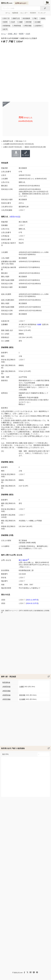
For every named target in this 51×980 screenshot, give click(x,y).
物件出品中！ (21, 3)
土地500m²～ (39, 26)
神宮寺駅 (29, 22)
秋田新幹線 (7, 26)
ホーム (8, 13)
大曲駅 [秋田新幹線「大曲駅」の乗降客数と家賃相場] (39, 324)
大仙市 (13, 22)
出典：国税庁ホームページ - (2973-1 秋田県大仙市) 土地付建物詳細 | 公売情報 (25, 612)
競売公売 (5, 3)
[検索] (45, 8)
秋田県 (5, 22)
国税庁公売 (16, 18)
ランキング (42, 13)
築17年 (5, 29)
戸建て (36, 18)
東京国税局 (27, 18)
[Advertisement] (25, 72)
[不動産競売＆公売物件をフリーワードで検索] (21, 8)
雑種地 (43, 18)
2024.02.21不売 (32, 603)
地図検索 (15, 13)
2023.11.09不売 (32, 600)
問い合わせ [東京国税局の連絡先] (25, 154)
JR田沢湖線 (28, 26)
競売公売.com (18, 973)
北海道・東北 (12, 34)
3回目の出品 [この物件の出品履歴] (15, 217)
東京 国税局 (23, 560)
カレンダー (24, 13)
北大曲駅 (38, 22)
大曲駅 (21, 22)
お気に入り (47, 3)
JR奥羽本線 (17, 26)
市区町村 (33, 13)
